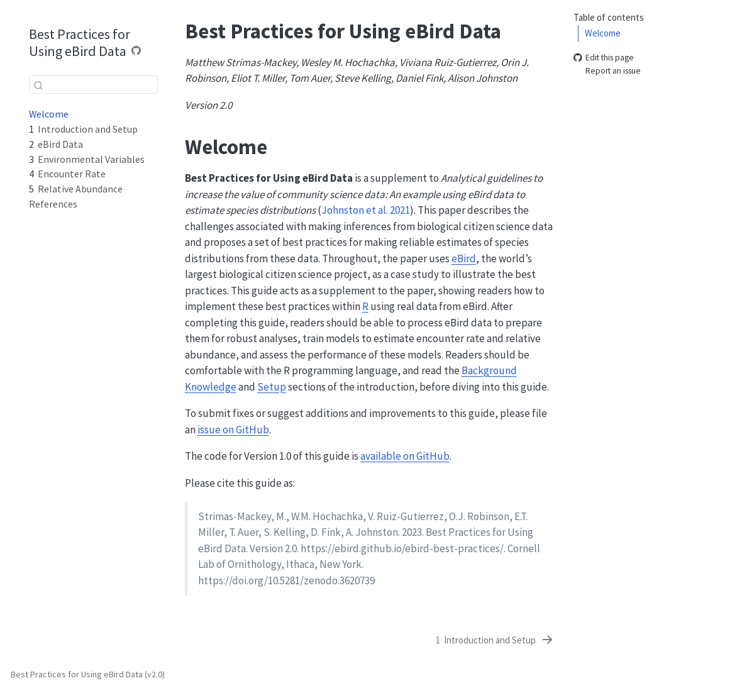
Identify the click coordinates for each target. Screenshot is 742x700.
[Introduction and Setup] (495, 640)
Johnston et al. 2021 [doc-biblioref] (366, 210)
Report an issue (607, 71)
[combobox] (94, 85)
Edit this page (604, 58)
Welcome (603, 33)
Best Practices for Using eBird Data (80, 42)
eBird (464, 258)
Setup (272, 387)
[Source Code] (136, 51)
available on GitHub (405, 456)
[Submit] (38, 85)
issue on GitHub (233, 430)
